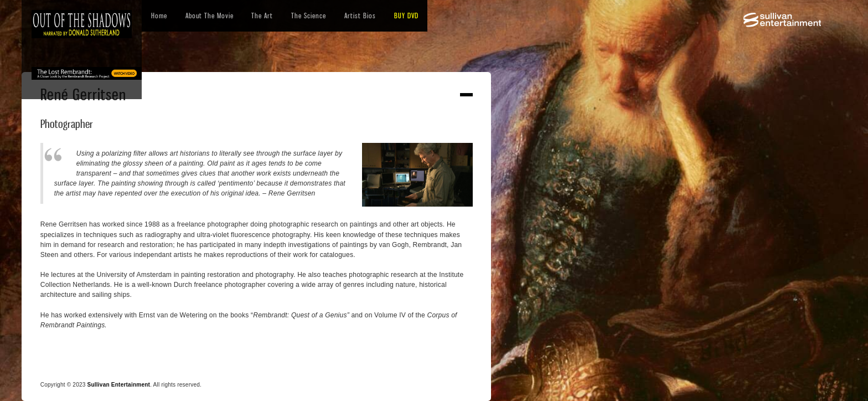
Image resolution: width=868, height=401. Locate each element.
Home (159, 16)
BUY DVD (406, 16)
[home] (82, 24)
